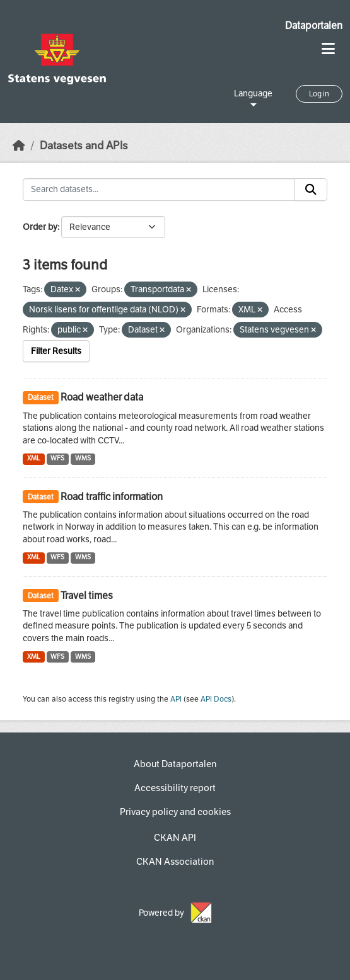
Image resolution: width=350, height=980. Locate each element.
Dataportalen (314, 26)
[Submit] (311, 190)
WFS (57, 458)
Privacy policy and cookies (175, 812)
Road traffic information (112, 497)
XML (34, 458)
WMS (83, 458)
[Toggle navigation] (328, 49)
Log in (319, 94)
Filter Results (56, 351)
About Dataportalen (175, 764)
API (176, 699)
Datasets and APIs (84, 146)
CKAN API (175, 838)
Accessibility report (175, 788)
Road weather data (102, 397)
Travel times (87, 595)
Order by (40, 227)
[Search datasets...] (159, 190)
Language (253, 94)
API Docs (216, 699)
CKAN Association (175, 862)
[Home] (19, 146)
